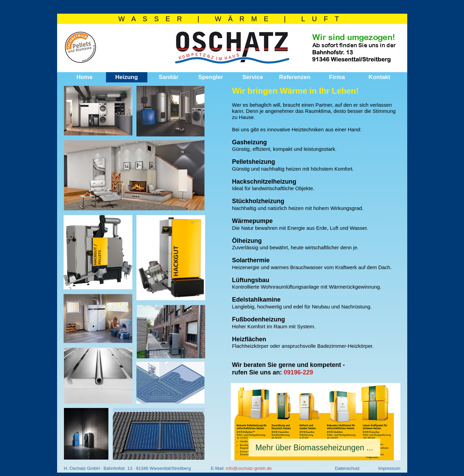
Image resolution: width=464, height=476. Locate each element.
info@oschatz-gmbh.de (249, 468)
